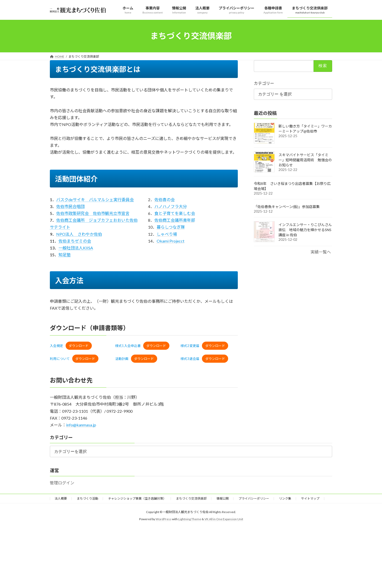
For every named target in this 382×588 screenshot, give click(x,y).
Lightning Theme (190, 519)
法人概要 (61, 498)
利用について (60, 359)
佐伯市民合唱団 (70, 206)
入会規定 (56, 346)
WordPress (164, 519)
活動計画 (122, 359)
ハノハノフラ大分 (171, 206)
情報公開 (223, 498)
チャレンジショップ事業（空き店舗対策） (137, 498)
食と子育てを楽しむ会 (175, 213)
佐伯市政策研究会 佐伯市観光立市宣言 (93, 213)
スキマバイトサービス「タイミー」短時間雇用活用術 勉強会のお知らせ (305, 160)
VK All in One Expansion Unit (224, 519)
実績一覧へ (321, 252)
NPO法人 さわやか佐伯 (79, 234)
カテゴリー (264, 83)
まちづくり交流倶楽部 (191, 498)
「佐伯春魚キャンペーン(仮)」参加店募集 (287, 207)
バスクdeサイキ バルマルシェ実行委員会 (95, 200)
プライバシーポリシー (254, 498)
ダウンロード (79, 346)
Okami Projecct (171, 241)
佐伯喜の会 (165, 200)
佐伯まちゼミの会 (75, 241)
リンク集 (285, 498)
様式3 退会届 (190, 359)
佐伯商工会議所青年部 (175, 220)
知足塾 (65, 255)
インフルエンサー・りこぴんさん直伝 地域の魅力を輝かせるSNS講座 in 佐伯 (305, 230)
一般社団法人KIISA (76, 248)
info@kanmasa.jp (81, 425)
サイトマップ (310, 498)
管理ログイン (62, 483)
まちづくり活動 (87, 498)
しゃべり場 (167, 234)
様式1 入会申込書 (128, 346)
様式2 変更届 (190, 346)
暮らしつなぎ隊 (171, 227)
